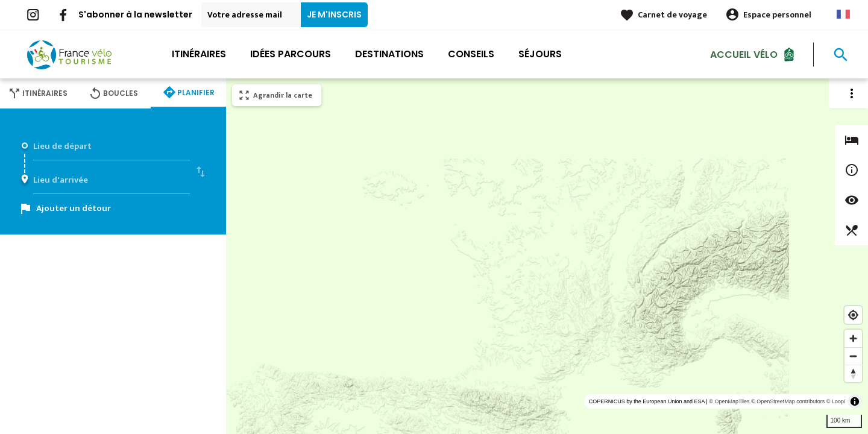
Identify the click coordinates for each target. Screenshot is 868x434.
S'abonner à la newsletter (135, 14)
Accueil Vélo (744, 54)
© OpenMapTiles (729, 401)
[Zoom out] (853, 356)
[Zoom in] (853, 338)
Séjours (540, 54)
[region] (547, 256)
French (843, 14)
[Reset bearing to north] (853, 373)
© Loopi (836, 401)
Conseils (471, 54)
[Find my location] (853, 315)
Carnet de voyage (672, 15)
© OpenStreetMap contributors (788, 401)
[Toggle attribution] (855, 401)
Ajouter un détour (74, 208)
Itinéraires (199, 54)
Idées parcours (291, 54)
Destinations (389, 54)
